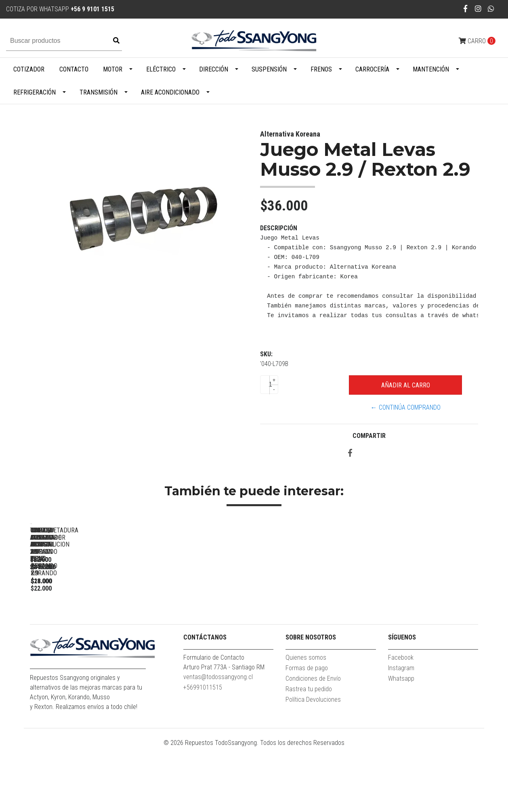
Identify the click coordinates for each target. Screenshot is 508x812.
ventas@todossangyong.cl (218, 741)
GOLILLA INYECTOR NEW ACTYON (200, 637)
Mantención (431, 69)
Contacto (74, 69)
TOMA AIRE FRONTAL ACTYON (313, 637)
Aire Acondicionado (170, 92)
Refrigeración (35, 92)
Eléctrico (161, 69)
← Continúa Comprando (406, 407)
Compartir (369, 436)
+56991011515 (203, 752)
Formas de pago (307, 732)
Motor (113, 69)
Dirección (214, 69)
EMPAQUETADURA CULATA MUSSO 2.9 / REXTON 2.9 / (426, 641)
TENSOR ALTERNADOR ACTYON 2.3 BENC (86, 637)
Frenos (321, 69)
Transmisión (99, 92)
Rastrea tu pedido (309, 753)
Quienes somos (306, 722)
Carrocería (372, 69)
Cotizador (29, 69)
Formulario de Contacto (214, 722)
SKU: (266, 354)
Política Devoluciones (313, 764)
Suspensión (269, 69)
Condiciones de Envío (313, 743)
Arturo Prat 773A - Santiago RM (224, 731)
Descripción (279, 228)
